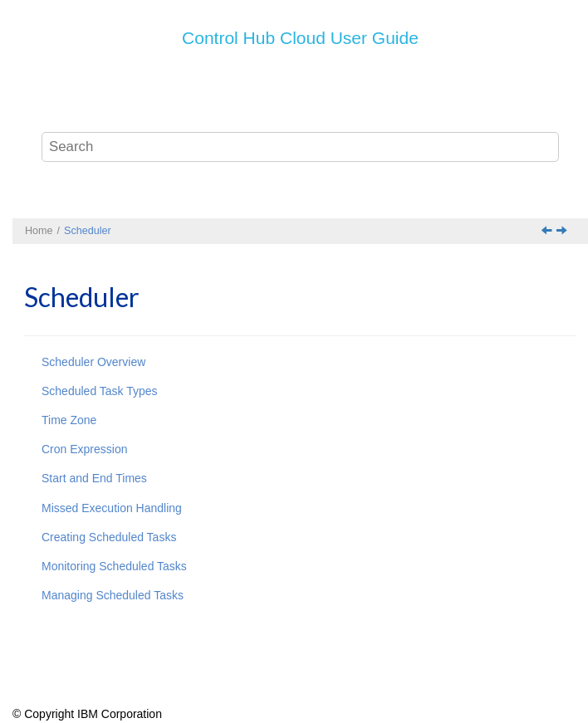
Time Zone (69, 420)
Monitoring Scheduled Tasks (114, 566)
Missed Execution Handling (112, 508)
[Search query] (301, 147)
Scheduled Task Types (100, 391)
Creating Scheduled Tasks (109, 537)
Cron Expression (85, 449)
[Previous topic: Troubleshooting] (548, 232)
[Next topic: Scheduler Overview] (563, 232)
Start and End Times (94, 478)
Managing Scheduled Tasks (113, 595)
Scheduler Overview (93, 362)
